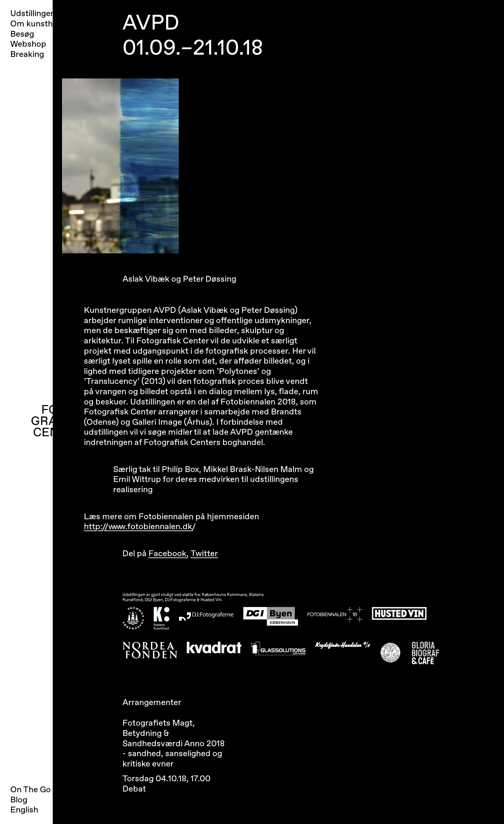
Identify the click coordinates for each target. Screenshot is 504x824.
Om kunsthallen (40, 24)
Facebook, (169, 554)
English (24, 810)
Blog (19, 800)
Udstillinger (32, 14)
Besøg (22, 34)
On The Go (31, 790)
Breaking (27, 54)
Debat (134, 789)
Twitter (204, 554)
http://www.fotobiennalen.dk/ (140, 527)
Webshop (28, 44)
